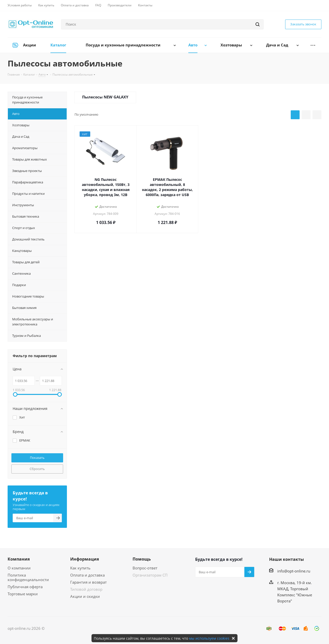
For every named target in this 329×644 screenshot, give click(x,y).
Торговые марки (23, 594)
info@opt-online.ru (294, 571)
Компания (19, 559)
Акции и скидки (85, 596)
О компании (19, 568)
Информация (85, 559)
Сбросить (37, 469)
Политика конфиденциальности (28, 577)
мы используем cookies (209, 638)
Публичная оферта (25, 587)
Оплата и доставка (87, 575)
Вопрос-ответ (145, 568)
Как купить (80, 568)
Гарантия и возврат (88, 582)
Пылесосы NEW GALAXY (105, 97)
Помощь (142, 559)
